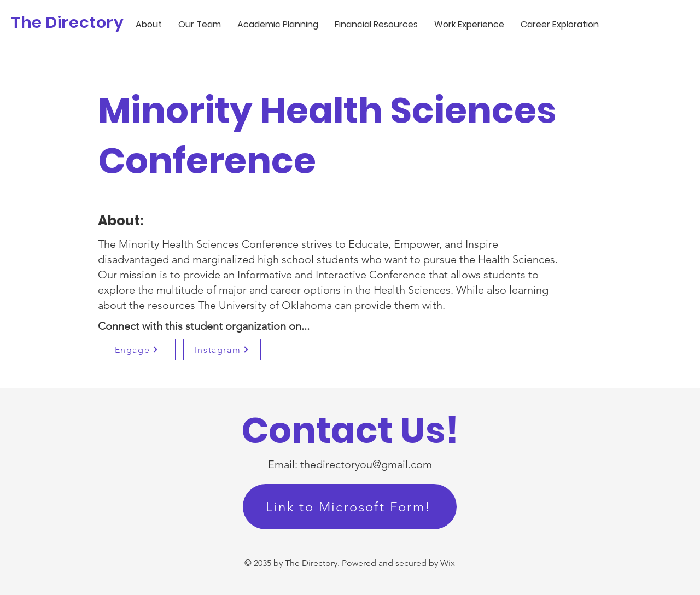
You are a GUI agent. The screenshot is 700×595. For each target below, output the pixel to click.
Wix (448, 563)
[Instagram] (222, 349)
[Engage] (137, 349)
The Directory (68, 22)
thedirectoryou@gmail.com (366, 464)
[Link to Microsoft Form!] (350, 507)
